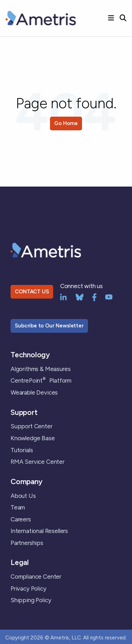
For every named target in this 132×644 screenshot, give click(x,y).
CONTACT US (32, 292)
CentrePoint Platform (41, 380)
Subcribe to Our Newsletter (49, 326)
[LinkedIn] (64, 297)
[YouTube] (109, 297)
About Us (23, 496)
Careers (21, 519)
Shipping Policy (31, 600)
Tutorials (22, 450)
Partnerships (27, 543)
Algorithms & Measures (40, 369)
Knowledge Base (33, 438)
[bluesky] (80, 297)
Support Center (32, 426)
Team (18, 507)
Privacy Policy (29, 588)
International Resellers (39, 531)
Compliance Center (36, 577)
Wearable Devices (34, 392)
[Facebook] (94, 297)
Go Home (66, 123)
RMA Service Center (37, 462)
